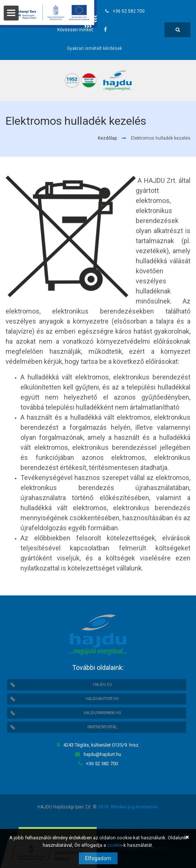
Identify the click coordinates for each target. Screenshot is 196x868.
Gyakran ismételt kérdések (94, 48)
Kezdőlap (107, 138)
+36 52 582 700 (129, 11)
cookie (115, 845)
